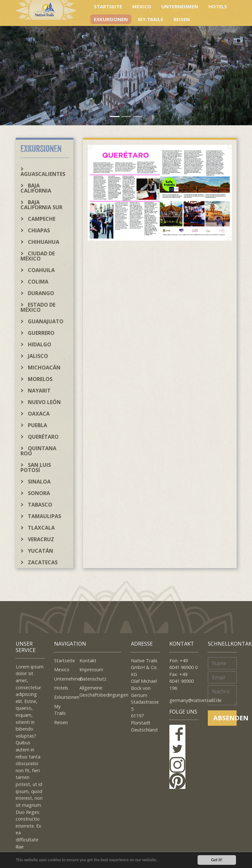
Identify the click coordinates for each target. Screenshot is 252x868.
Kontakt (88, 661)
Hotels (218, 6)
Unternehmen (180, 6)
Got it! (217, 860)
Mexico (142, 6)
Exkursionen (111, 19)
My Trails (151, 19)
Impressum (91, 670)
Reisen (182, 19)
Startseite (108, 6)
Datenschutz (93, 679)
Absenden (225, 718)
